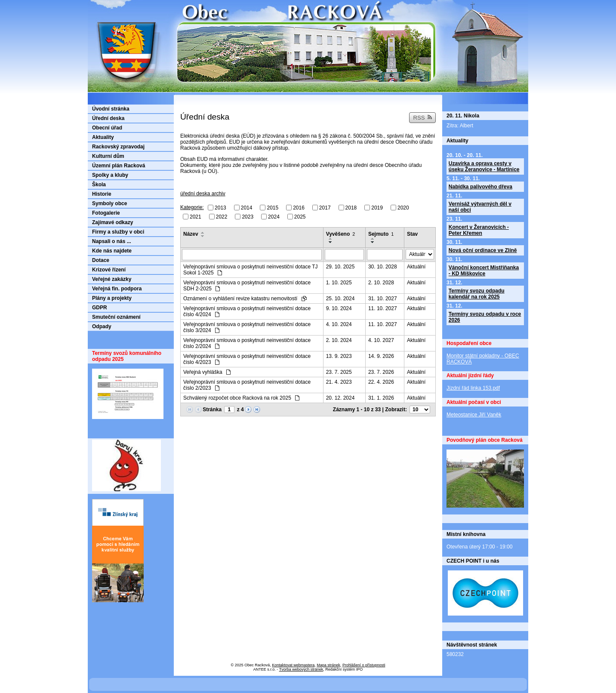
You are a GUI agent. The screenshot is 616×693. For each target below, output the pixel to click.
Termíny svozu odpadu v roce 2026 (485, 317)
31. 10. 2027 (383, 299)
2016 (299, 208)
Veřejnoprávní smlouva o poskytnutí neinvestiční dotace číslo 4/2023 (247, 359)
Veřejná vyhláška (207, 372)
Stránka (212, 410)
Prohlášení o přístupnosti (364, 665)
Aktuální (416, 267)
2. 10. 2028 (381, 283)
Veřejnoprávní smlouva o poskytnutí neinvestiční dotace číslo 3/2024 (247, 327)
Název (191, 234)
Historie (102, 194)
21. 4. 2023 (339, 382)
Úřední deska (108, 118)
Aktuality (103, 137)
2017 (325, 208)
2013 (220, 208)
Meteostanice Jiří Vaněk (474, 415)
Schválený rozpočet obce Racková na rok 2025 (241, 398)
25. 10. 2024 (340, 299)
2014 (247, 208)
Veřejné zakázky (112, 279)
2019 (377, 208)
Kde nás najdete (112, 251)
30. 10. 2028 (383, 267)
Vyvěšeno (341, 234)
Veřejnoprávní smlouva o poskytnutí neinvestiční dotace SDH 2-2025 (247, 286)
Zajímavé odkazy (112, 222)
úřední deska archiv (203, 194)
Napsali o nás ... (112, 241)
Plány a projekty (112, 298)
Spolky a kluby (110, 175)
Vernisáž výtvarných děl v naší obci (480, 207)
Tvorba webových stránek (301, 669)
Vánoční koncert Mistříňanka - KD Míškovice (484, 271)
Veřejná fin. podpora (117, 289)
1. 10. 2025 (339, 283)
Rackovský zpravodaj (118, 147)
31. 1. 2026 (381, 398)
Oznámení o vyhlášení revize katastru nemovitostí (245, 299)
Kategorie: (192, 207)
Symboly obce (109, 203)
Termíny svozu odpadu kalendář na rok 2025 (477, 294)
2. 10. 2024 (339, 340)
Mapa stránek (328, 665)
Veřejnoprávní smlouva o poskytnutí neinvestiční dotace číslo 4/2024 (247, 311)
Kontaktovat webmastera (293, 665)
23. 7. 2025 (339, 372)
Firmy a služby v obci (118, 232)
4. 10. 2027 (381, 340)
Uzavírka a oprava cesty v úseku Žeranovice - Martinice (484, 166)
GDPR (100, 308)
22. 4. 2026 (381, 382)
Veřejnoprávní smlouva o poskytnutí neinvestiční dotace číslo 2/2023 (247, 385)
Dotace (101, 260)
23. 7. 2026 (381, 372)
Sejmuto (381, 234)
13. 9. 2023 (339, 356)
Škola (99, 185)
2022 (222, 216)
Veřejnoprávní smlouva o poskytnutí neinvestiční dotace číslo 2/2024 (247, 343)
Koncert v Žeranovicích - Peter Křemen (479, 230)
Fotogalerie (106, 213)
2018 (351, 208)
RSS (422, 118)
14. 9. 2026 (381, 356)
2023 (248, 216)
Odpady (102, 326)
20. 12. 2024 (340, 398)
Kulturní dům (108, 156)
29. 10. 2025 (340, 267)
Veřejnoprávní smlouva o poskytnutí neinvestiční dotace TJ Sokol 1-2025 (251, 270)
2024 (274, 216)
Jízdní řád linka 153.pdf (473, 388)
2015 (273, 208)
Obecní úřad (107, 128)
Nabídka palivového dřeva (480, 187)
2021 (196, 216)
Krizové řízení (109, 270)
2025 (300, 216)
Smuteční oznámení (116, 317)
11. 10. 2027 (383, 308)
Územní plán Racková (119, 166)
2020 (403, 208)
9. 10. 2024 (339, 308)
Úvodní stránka (111, 109)
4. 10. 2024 (339, 324)
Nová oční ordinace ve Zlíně (483, 250)
